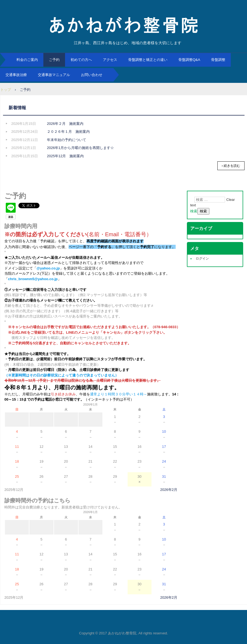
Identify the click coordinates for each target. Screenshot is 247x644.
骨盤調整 (218, 60)
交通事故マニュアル (54, 75)
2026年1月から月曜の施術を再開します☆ (80, 148)
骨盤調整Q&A (189, 60)
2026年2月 (169, 489)
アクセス (110, 60)
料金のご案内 (27, 60)
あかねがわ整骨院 (123, 25)
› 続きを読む (231, 166)
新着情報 (17, 108)
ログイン (202, 258)
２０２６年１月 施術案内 (68, 132)
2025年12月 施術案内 (65, 156)
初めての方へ (81, 60)
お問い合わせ (92, 75)
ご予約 (54, 60)
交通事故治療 (16, 75)
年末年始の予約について (67, 140)
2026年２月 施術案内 (65, 124)
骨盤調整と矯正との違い (148, 60)
